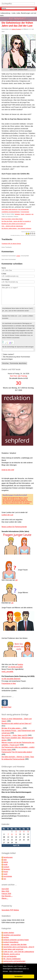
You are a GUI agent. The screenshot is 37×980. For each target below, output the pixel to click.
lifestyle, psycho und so (12, 954)
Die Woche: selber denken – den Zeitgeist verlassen (16, 228)
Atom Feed (7, 707)
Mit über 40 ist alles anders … (12, 728)
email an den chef (8, 470)
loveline (20, 664)
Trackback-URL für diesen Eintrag (11, 244)
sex (32, 214)
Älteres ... (5, 898)
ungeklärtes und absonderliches (11, 212)
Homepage (5, 279)
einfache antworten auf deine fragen (16, 940)
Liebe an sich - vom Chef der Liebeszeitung (19, 952)
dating (6, 862)
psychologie (8, 876)
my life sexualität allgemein (11, 679)
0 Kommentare (25, 212)
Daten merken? (9, 354)
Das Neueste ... (7, 896)
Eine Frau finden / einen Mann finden (12, 219)
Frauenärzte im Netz (9, 683)
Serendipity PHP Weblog (10, 910)
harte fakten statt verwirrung (10, 209)
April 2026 (5, 889)
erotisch (6, 867)
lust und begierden (23, 209)
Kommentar (6, 285)
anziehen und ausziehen (12, 935)
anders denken (9, 933)
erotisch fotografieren (11, 942)
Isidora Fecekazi (16, 29)
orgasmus (28, 214)
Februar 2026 (6, 894)
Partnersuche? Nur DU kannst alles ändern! (17, 752)
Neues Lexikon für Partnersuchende (14, 527)
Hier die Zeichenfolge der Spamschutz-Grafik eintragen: (18, 347)
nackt (5, 874)
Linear (18, 256)
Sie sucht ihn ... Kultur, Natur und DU (14, 735)
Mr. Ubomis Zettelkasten (12, 959)
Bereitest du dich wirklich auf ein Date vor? (14, 224)
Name (4, 268)
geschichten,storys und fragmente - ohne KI (19, 947)
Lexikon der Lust (7, 515)
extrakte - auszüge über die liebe (15, 944)
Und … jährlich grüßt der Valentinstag (12, 226)
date (5, 860)
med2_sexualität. (8, 672)
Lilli (16, 580)
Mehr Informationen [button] (16, 971)
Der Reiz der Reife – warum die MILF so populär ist (16, 221)
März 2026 (5, 891)
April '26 (16, 845)
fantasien (17, 214)
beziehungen (8, 857)
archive (6, 937)
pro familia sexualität (15, 667)
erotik (5, 864)
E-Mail (4, 274)
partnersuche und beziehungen (14, 961)
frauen (23, 214)
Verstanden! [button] (18, 976)
